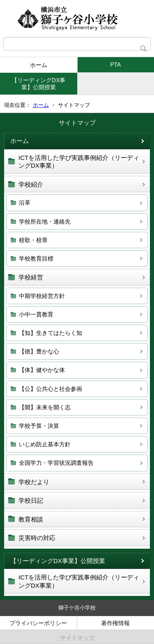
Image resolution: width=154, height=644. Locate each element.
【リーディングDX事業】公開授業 (38, 84)
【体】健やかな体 (42, 370)
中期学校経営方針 (42, 296)
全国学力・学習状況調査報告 (56, 463)
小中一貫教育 (36, 314)
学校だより (34, 482)
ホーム (39, 65)
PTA (115, 65)
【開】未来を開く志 (45, 407)
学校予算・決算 (39, 426)
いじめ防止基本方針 (45, 444)
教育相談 (31, 519)
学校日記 (31, 500)
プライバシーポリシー (38, 623)
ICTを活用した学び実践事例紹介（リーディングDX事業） (79, 162)
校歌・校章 (33, 240)
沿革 (25, 203)
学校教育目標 (36, 259)
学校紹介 (31, 184)
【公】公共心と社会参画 (51, 389)
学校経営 (31, 277)
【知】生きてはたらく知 (51, 333)
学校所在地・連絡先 (45, 222)
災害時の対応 (37, 538)
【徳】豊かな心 (39, 351)
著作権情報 (115, 623)
